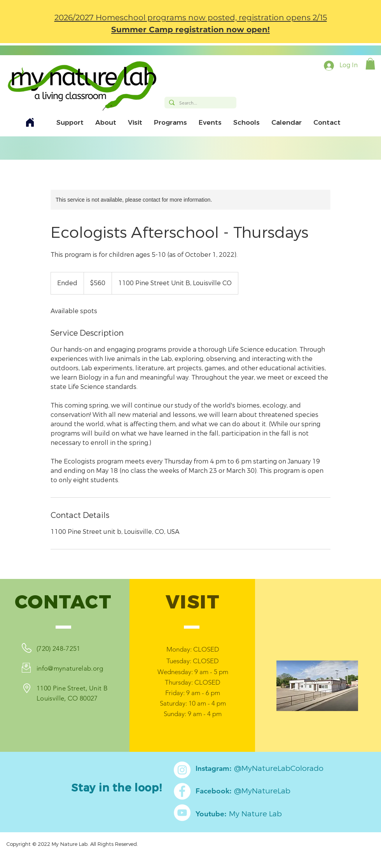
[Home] (30, 123)
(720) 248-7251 (59, 648)
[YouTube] (182, 813)
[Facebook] (182, 791)
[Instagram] (182, 770)
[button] (370, 64)
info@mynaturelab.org (70, 668)
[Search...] (200, 103)
